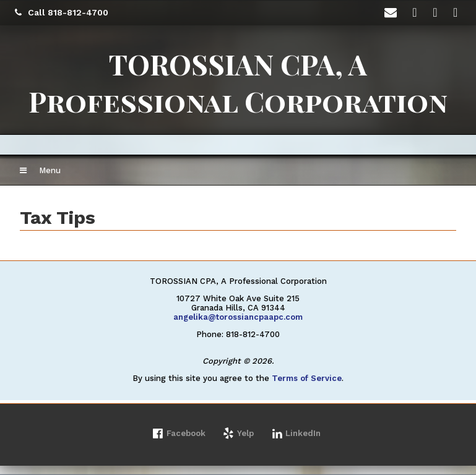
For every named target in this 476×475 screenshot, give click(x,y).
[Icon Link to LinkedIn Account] (437, 13)
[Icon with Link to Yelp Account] (457, 13)
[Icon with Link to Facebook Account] (416, 13)
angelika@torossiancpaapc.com (238, 317)
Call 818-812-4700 (62, 12)
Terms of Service (307, 378)
